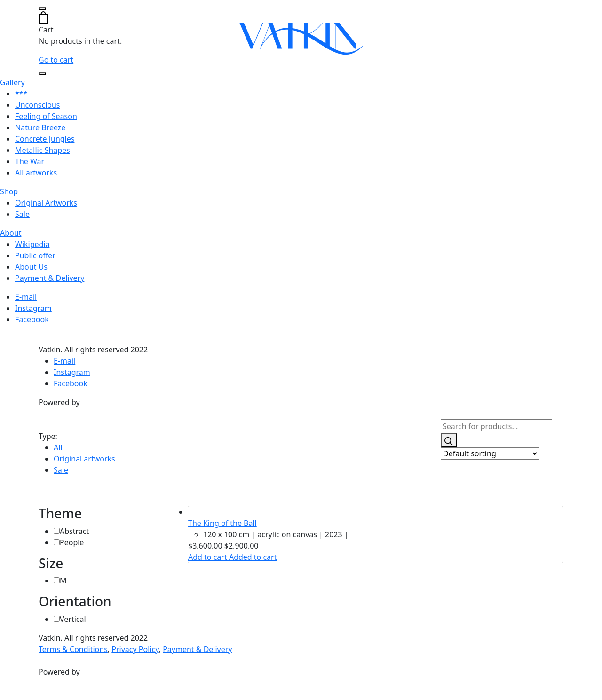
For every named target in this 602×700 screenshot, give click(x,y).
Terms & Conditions (73, 649)
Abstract (74, 531)
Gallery (12, 82)
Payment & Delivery (50, 278)
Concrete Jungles (45, 139)
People (72, 542)
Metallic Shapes (43, 150)
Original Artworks (46, 203)
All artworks (36, 173)
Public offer (35, 255)
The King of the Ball (222, 523)
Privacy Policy (135, 649)
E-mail (26, 297)
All (58, 447)
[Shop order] (490, 453)
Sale (22, 214)
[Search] (449, 440)
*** (21, 94)
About (11, 233)
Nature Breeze (40, 127)
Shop (9, 191)
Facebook (32, 319)
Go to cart (56, 60)
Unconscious (38, 105)
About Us (31, 267)
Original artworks (84, 459)
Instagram (33, 308)
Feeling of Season (46, 116)
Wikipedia (32, 244)
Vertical (73, 619)
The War (30, 161)
